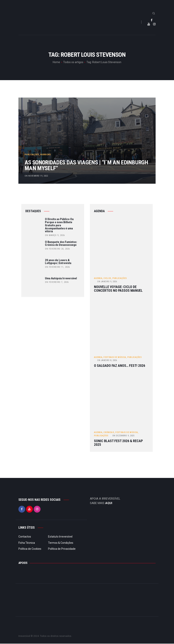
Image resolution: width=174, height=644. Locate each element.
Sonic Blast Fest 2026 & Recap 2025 (118, 443)
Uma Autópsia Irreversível (61, 279)
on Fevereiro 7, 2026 (57, 282)
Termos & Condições (61, 543)
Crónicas (109, 433)
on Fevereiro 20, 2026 (57, 249)
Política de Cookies (30, 549)
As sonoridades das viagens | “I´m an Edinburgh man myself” (80, 164)
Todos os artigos (73, 62)
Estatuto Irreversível (60, 537)
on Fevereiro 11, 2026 (57, 267)
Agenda (98, 278)
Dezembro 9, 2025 (123, 436)
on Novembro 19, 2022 (36, 176)
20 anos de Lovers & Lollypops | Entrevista (58, 262)
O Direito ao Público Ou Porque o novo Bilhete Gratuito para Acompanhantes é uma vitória (59, 226)
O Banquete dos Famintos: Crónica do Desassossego (61, 244)
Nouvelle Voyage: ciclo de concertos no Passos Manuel (118, 289)
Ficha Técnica (27, 543)
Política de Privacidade (62, 549)
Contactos (25, 537)
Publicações (32, 152)
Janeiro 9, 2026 (107, 282)
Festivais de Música (115, 357)
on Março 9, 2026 (55, 235)
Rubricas (46, 152)
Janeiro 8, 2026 (107, 361)
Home (56, 62)
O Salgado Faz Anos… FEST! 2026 (120, 366)
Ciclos (107, 278)
